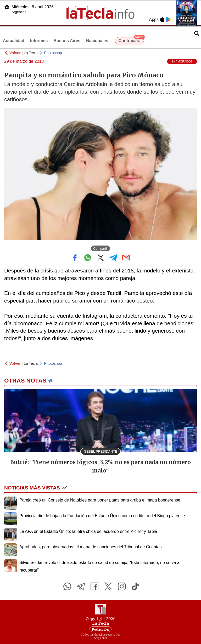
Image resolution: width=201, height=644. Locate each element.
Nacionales (97, 41)
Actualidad (14, 41)
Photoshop (53, 53)
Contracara (131, 40)
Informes (39, 41)
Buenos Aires (67, 41)
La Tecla (31, 53)
